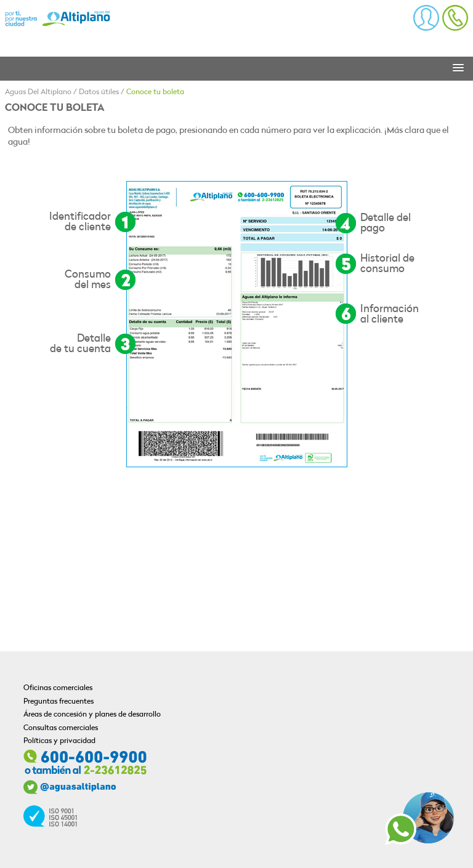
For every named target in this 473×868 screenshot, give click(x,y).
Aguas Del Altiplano (38, 92)
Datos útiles (99, 92)
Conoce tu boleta (155, 92)
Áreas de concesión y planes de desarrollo (92, 715)
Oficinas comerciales (58, 688)
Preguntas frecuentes (59, 702)
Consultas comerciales (61, 728)
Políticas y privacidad (59, 741)
